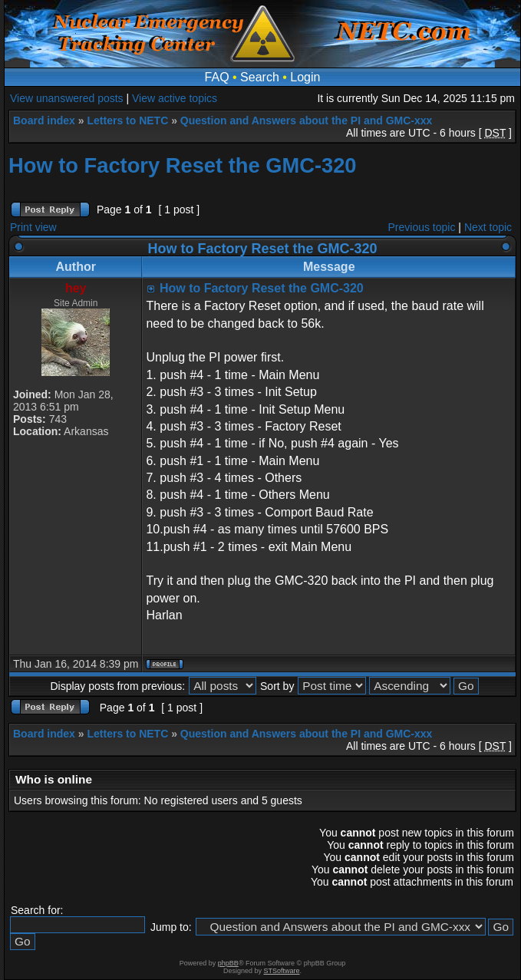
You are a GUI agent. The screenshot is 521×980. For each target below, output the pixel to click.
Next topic (488, 227)
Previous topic (422, 227)
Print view (33, 227)
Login (305, 77)
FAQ (217, 77)
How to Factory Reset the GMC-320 (183, 165)
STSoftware (282, 971)
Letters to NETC (127, 120)
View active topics (175, 98)
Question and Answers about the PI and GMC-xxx (307, 120)
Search (260, 77)
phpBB (228, 963)
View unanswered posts (67, 98)
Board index (44, 120)
